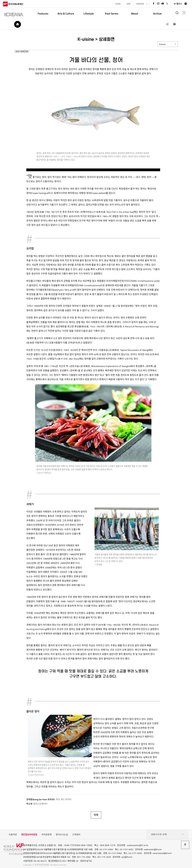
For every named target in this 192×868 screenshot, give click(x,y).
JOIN (128, 4)
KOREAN (139, 4)
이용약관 (13, 831)
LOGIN (117, 4)
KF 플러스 (177, 4)
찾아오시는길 (62, 831)
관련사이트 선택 (167, 831)
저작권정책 (47, 831)
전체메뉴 (183, 13)
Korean (163, 45)
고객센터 (76, 831)
